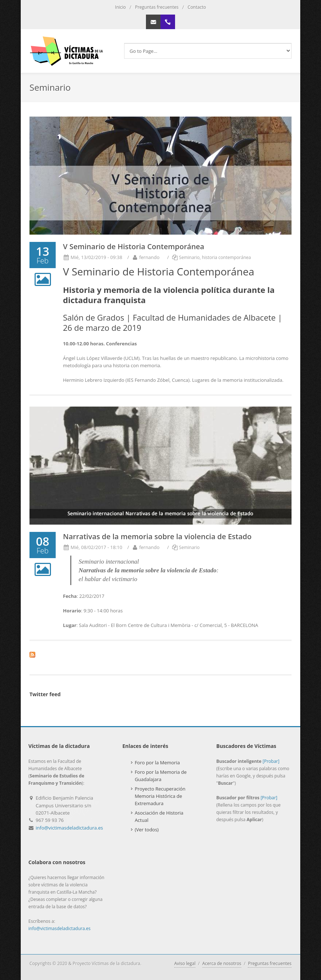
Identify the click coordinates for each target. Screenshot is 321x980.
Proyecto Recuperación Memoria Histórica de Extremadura (160, 796)
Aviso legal (185, 963)
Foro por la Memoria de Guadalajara (161, 776)
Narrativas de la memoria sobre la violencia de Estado (157, 536)
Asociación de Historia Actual (159, 816)
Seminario (189, 257)
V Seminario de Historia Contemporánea (134, 246)
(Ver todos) (147, 830)
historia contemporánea (227, 257)
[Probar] (271, 761)
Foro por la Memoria (157, 763)
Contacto (197, 7)
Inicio (120, 7)
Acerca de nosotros (222, 963)
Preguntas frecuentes (157, 7)
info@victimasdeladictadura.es (69, 828)
